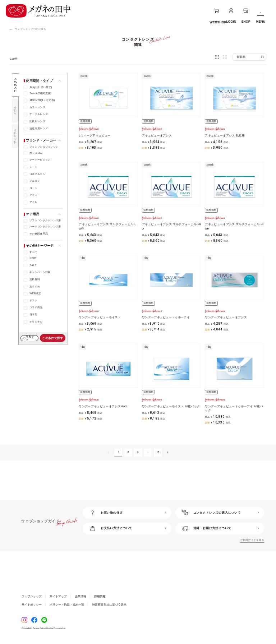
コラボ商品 (36, 307)
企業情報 (80, 596)
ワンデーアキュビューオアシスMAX (103, 406)
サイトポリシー (32, 605)
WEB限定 (35, 293)
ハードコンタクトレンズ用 (45, 227)
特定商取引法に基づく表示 (109, 605)
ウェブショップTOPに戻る (31, 29)
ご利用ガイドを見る (252, 540)
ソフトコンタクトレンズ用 (45, 221)
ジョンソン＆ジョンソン (44, 147)
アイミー (35, 195)
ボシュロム (36, 153)
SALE (33, 265)
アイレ (33, 202)
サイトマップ (58, 596)
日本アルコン (37, 174)
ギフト (33, 301)
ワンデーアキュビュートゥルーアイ (166, 317)
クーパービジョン (40, 160)
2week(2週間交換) (40, 93)
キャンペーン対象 (40, 272)
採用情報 (100, 596)
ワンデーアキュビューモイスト (100, 317)
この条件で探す (52, 338)
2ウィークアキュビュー (95, 136)
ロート (33, 188)
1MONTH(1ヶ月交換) (42, 100)
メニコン (35, 181)
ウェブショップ (32, 596)
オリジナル (36, 322)
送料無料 (35, 279)
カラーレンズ (37, 107)
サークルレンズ (39, 114)
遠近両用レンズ (39, 129)
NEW (33, 258)
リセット (30, 338)
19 (158, 452)
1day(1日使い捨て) (41, 87)
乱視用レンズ (37, 121)
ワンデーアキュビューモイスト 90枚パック (171, 406)
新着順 (241, 57)
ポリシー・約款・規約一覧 (67, 605)
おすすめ (35, 287)
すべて (33, 252)
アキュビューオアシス (157, 136)
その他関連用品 (39, 234)
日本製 (33, 315)
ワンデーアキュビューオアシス (226, 317)
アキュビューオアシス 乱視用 (225, 136)
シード (33, 167)
